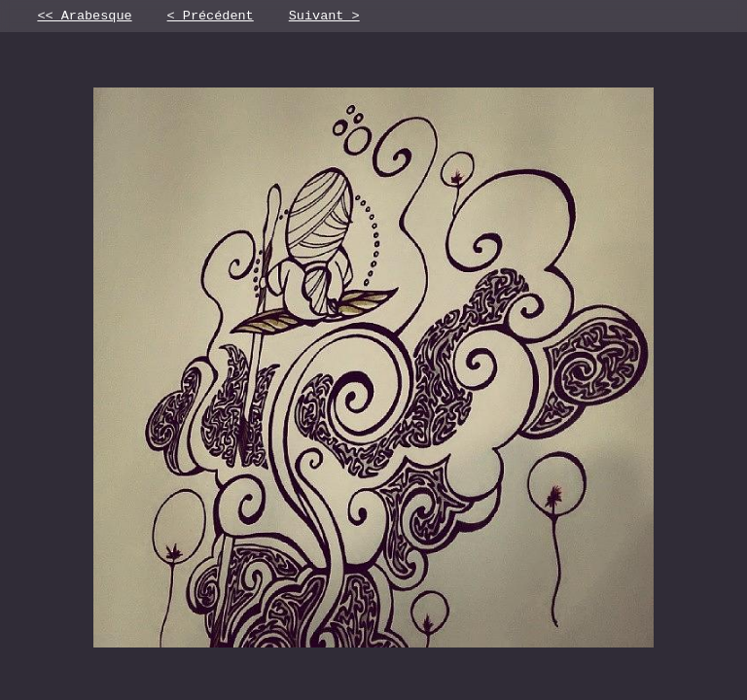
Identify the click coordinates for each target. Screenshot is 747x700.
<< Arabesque (84, 17)
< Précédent (211, 17)
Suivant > (324, 17)
